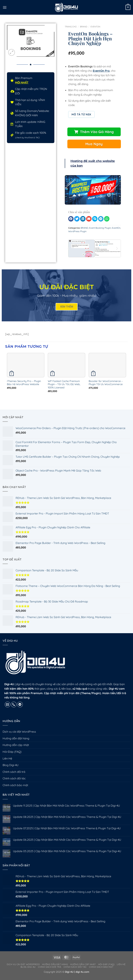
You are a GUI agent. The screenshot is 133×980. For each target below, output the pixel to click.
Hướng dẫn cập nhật (16, 748)
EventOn (95, 27)
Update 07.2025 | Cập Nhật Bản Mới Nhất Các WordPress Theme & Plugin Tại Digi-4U (67, 832)
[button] (5, 7)
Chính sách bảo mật (15, 789)
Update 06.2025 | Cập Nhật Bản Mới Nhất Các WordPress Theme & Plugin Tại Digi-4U (67, 843)
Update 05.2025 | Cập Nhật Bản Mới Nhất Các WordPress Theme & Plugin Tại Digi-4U (67, 855)
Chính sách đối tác (14, 782)
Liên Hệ (7, 762)
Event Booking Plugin (100, 231)
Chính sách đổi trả (14, 775)
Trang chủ (71, 27)
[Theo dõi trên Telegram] (20, 708)
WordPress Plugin (77, 235)
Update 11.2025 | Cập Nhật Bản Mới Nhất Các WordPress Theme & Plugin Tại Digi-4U (66, 809)
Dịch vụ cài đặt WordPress (19, 735)
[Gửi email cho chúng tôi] (8, 708)
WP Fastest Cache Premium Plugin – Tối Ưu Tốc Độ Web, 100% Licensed (64, 388)
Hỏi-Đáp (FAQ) (12, 755)
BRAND (84, 27)
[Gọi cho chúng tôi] (14, 708)
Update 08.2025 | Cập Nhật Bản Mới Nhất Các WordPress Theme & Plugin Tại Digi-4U (67, 820)
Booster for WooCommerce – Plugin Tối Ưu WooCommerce (106, 386)
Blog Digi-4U (10, 768)
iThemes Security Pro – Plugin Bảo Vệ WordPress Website (24, 386)
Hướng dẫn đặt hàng (16, 742)
